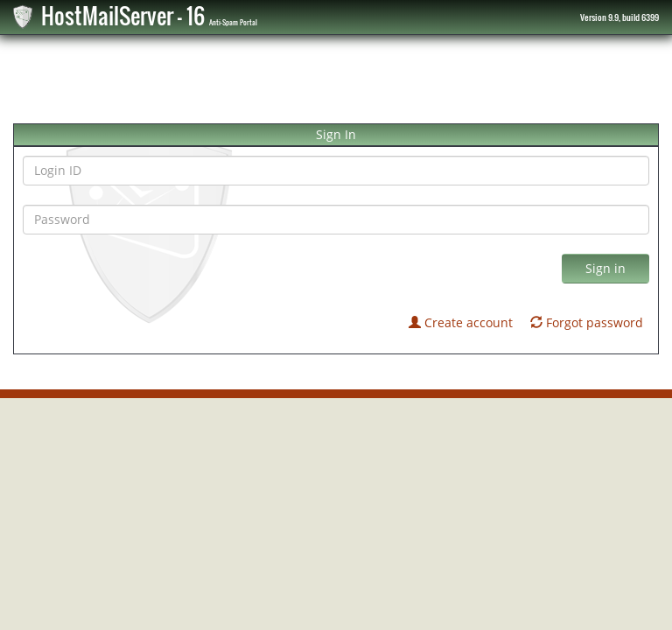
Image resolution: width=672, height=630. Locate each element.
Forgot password (587, 322)
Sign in (605, 268)
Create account (461, 322)
